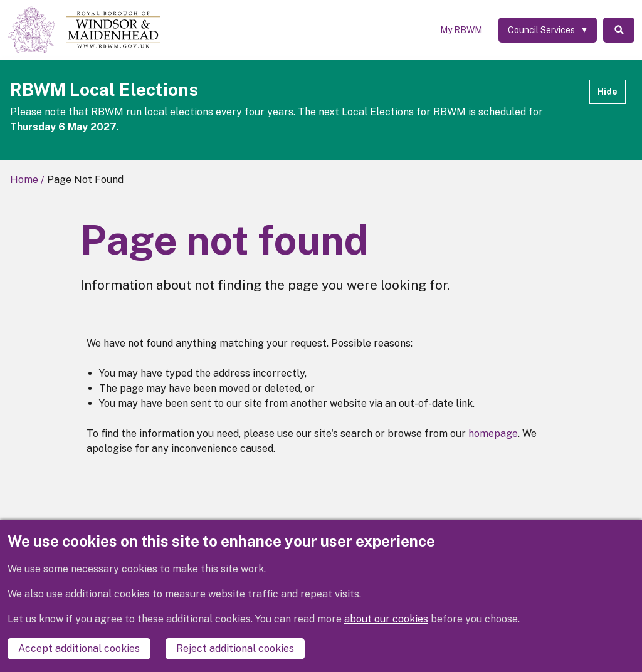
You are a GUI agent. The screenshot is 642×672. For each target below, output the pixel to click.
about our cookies (386, 619)
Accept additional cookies (79, 648)
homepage (493, 433)
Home (24, 180)
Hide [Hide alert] (608, 92)
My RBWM (461, 30)
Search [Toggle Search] (619, 30)
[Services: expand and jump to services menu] (548, 30)
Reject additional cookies (235, 648)
